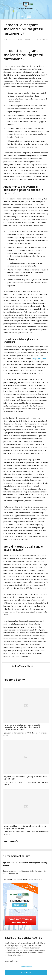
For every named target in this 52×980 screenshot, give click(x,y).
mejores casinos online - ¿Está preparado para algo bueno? (25, 778)
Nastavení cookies (12, 961)
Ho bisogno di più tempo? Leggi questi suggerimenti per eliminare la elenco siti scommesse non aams (22, 727)
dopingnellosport (40, 358)
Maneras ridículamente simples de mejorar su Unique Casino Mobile (25, 827)
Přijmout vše (26, 973)
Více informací (19, 955)
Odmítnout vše (26, 967)
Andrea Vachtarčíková (13, 39)
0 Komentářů (42, 39)
